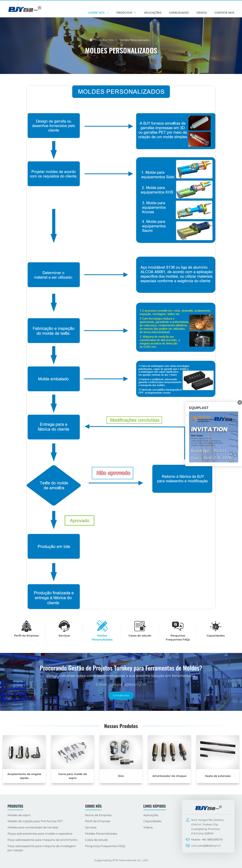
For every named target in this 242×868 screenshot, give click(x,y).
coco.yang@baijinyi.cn (206, 846)
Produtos (15, 806)
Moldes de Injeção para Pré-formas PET (35, 821)
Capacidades (179, 13)
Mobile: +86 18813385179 (207, 840)
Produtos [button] (124, 13)
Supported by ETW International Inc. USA (121, 860)
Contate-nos (225, 13)
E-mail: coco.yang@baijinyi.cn (121, 684)
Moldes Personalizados (101, 834)
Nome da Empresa (98, 815)
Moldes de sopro (19, 815)
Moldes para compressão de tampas (33, 827)
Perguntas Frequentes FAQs (105, 846)
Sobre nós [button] (97, 13)
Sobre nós (107, 40)
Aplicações (153, 13)
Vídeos (202, 13)
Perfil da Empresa (98, 821)
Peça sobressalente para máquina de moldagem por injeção (42, 848)
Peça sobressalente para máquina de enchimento (43, 840)
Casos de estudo (97, 840)
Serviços (91, 827)
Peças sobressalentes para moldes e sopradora (40, 834)
